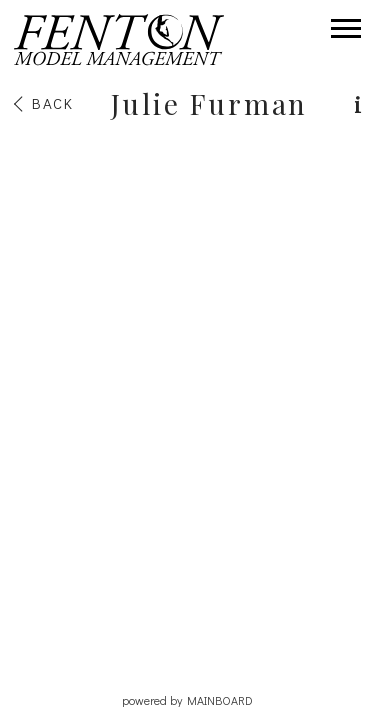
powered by (187, 700)
